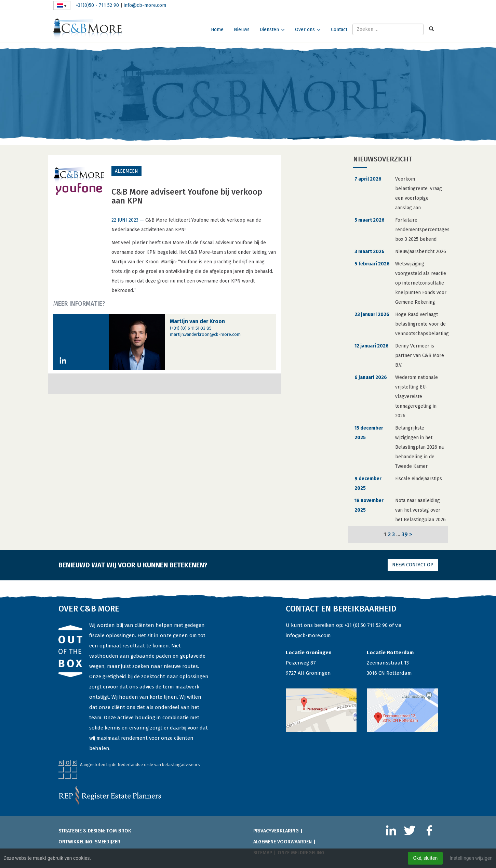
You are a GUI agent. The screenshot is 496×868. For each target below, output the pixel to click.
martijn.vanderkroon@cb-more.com (205, 334)
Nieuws (242, 30)
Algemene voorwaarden (283, 842)
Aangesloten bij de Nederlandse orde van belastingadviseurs (140, 765)
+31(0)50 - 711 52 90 (97, 5)
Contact (339, 30)
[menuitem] (62, 5)
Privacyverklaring (276, 831)
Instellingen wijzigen (471, 858)
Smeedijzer (108, 842)
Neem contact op (413, 565)
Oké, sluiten (425, 858)
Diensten (269, 30)
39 (405, 534)
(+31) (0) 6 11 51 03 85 (191, 328)
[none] (62, 5)
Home (217, 30)
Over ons (305, 30)
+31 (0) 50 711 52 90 (366, 625)
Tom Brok (119, 831)
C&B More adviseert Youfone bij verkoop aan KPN (187, 196)
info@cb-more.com (145, 5)
